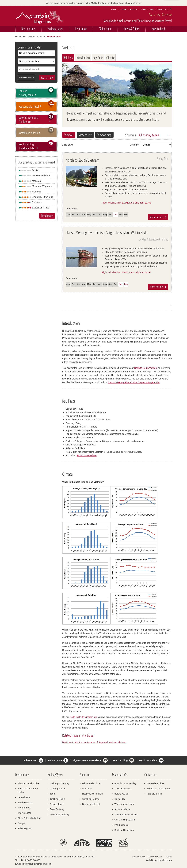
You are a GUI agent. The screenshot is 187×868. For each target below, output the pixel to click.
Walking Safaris (58, 789)
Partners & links (155, 794)
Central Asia (24, 797)
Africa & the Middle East (30, 818)
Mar (78, 215)
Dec (126, 215)
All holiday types (149, 135)
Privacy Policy (138, 857)
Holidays (68, 58)
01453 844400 (163, 14)
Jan (68, 215)
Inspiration (81, 29)
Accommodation (122, 809)
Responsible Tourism (93, 794)
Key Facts (98, 58)
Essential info (120, 775)
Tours (53, 794)
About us (133, 9)
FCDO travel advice (87, 455)
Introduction (83, 58)
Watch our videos (91, 799)
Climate (123, 9)
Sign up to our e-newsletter (87, 760)
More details (157, 217)
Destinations (28, 29)
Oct (115, 215)
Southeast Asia (25, 803)
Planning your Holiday (125, 783)
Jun (94, 215)
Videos (143, 9)
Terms (169, 857)
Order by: (134, 145)
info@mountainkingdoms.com (37, 864)
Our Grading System (125, 820)
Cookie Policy (156, 857)
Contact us (161, 9)
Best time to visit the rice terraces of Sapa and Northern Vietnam (94, 742)
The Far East (24, 808)
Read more (47, 216)
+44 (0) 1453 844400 (30, 860)
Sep (110, 215)
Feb (73, 215)
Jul (100, 215)
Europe (21, 823)
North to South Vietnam (146, 368)
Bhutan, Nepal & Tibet (29, 783)
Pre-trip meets (122, 825)
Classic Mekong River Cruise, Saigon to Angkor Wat (134, 382)
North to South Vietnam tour (84, 717)
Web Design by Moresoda (159, 860)
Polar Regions (25, 828)
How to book (159, 29)
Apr (84, 215)
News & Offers (132, 29)
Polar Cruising (57, 809)
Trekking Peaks (58, 799)
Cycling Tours (57, 804)
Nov (121, 215)
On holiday (120, 799)
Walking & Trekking (59, 783)
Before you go (121, 794)
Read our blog (120, 760)
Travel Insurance (123, 789)
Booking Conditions (124, 830)
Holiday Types (55, 775)
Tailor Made (105, 29)
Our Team (87, 789)
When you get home (124, 804)
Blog (152, 9)
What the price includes (126, 815)
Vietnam (41, 37)
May (89, 215)
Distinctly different (91, 804)
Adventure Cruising (59, 815)
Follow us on (30, 760)
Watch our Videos (148, 760)
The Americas (25, 813)
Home (114, 9)
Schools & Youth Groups (159, 789)
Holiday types (55, 29)
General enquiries (156, 783)
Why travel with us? (92, 783)
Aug (105, 215)
